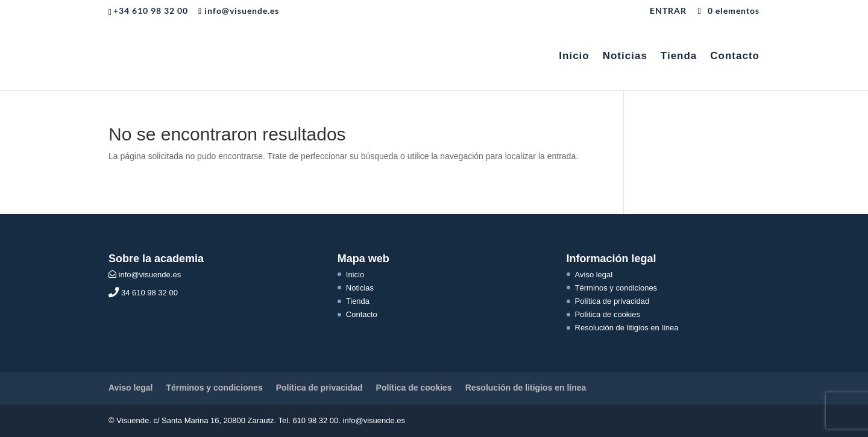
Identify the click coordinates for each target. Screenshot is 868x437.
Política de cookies (608, 314)
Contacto (735, 57)
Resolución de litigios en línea (627, 328)
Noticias (625, 57)
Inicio (574, 57)
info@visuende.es (145, 275)
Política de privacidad (612, 301)
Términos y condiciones (616, 288)
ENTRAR (668, 11)
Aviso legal (594, 275)
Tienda (679, 57)
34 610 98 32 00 (143, 293)
